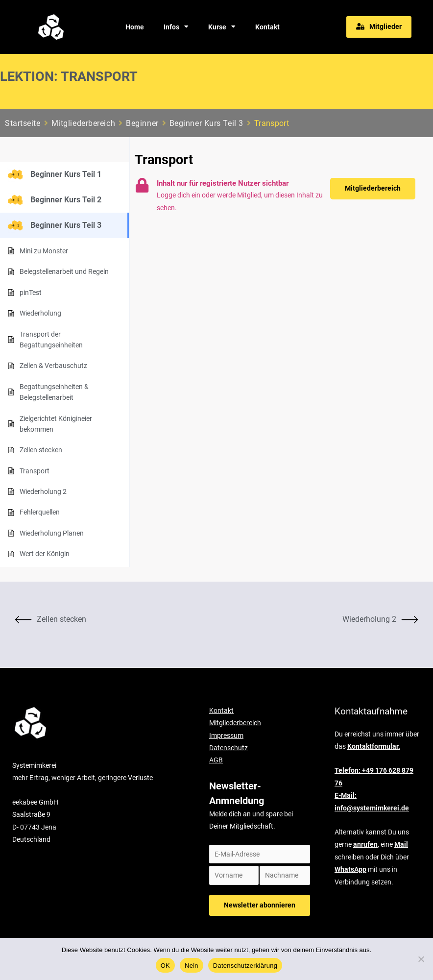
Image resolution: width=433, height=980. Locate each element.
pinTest (31, 293)
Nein (192, 966)
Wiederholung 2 (43, 491)
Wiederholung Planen (52, 533)
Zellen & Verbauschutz (53, 366)
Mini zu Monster (44, 251)
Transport (35, 471)
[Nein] (421, 959)
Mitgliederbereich (84, 123)
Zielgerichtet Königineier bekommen (56, 424)
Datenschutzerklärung (245, 966)
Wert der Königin (45, 554)
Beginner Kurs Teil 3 (206, 123)
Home (135, 27)
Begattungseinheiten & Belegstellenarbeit (54, 392)
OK (165, 966)
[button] (379, 27)
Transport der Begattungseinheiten (51, 340)
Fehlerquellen (40, 512)
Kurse (222, 27)
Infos (176, 27)
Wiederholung (40, 313)
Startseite (23, 123)
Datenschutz (229, 748)
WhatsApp (350, 869)
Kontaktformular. (374, 746)
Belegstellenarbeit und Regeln (64, 271)
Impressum (226, 735)
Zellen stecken (41, 450)
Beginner (142, 123)
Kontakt (267, 27)
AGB (216, 760)
